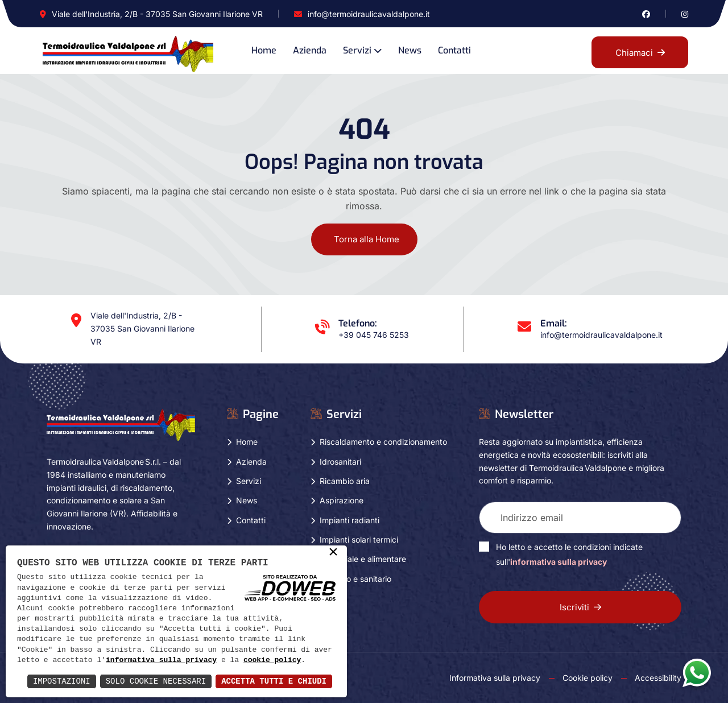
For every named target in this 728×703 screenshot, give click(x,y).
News (410, 50)
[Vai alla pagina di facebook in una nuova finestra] (646, 14)
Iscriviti (580, 607)
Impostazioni (62, 681)
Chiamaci (640, 53)
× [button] (333, 553)
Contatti (454, 50)
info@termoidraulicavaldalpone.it (369, 14)
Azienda (310, 50)
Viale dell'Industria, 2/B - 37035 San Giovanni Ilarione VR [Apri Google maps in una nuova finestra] (157, 14)
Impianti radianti (349, 520)
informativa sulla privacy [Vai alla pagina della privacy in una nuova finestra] (559, 562)
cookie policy (272, 660)
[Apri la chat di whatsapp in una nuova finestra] (697, 672)
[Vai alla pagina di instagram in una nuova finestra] (685, 14)
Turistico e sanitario (355, 579)
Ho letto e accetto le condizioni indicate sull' (569, 554)
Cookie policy (588, 678)
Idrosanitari (340, 462)
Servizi (357, 50)
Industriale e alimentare (363, 559)
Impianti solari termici (359, 539)
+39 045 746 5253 (374, 335)
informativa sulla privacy (161, 660)
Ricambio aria (345, 481)
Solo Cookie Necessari (156, 681)
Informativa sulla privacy (495, 678)
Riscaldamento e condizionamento (383, 442)
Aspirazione (342, 500)
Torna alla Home (367, 239)
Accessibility (658, 678)
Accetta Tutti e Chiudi (274, 681)
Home (264, 50)
